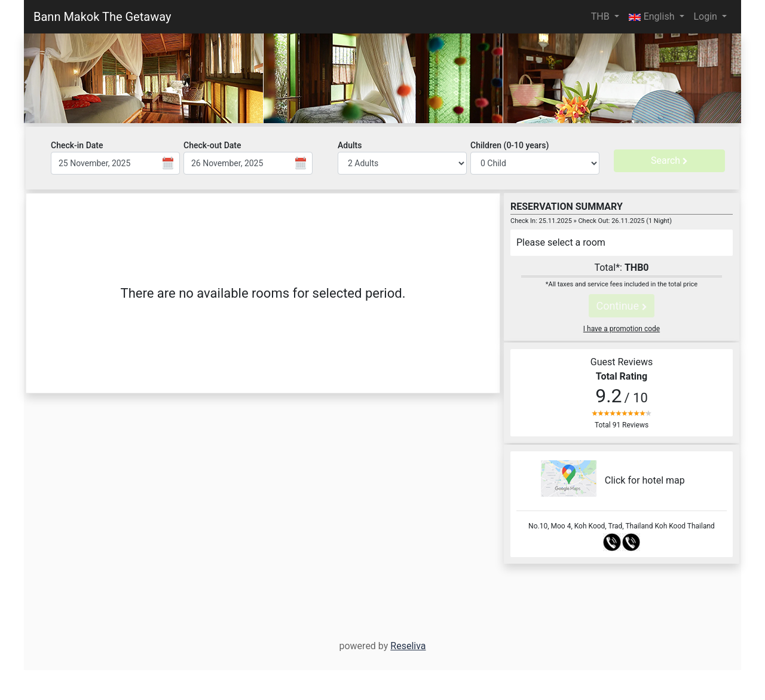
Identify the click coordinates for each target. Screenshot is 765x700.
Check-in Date (77, 145)
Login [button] (707, 16)
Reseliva (408, 646)
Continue (621, 306)
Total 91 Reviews (622, 425)
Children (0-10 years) (510, 145)
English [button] (653, 16)
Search (669, 161)
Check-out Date (212, 145)
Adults (350, 145)
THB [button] (602, 16)
